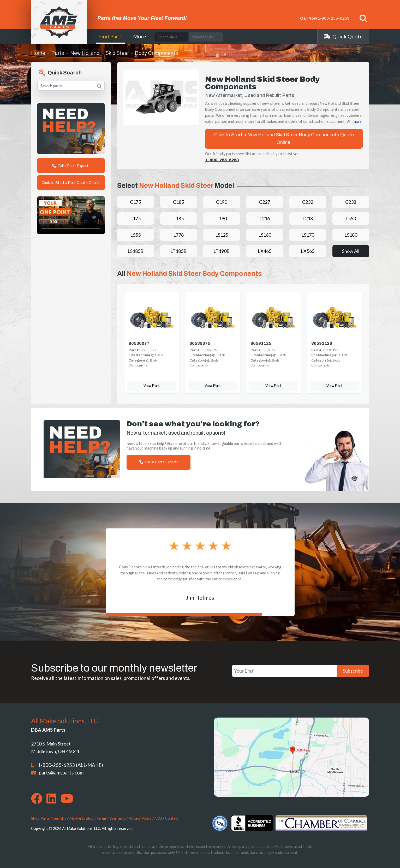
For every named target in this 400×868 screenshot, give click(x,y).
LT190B (222, 251)
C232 (308, 202)
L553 (351, 218)
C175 (135, 202)
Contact (172, 818)
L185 (178, 218)
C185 (178, 202)
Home (38, 53)
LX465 (265, 251)
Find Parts (111, 36)
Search (58, 818)
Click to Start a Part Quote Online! (71, 183)
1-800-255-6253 (334, 18)
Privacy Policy (140, 818)
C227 (265, 202)
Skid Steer (117, 53)
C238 (351, 202)
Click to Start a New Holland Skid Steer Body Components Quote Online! (284, 139)
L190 (222, 218)
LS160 (265, 235)
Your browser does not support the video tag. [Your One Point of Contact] (71, 215)
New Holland (85, 53)
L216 (265, 218)
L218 (308, 218)
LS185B (136, 251)
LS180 (351, 235)
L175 (135, 218)
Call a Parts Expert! (71, 166)
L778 (178, 235)
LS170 (308, 235)
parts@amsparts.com (61, 773)
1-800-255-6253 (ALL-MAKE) (70, 765)
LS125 (222, 235)
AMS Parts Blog (80, 818)
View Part (152, 386)
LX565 (308, 251)
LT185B (178, 251)
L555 (135, 235)
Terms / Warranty (111, 818)
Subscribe (353, 671)
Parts (58, 53)
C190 (222, 202)
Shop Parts (40, 818)
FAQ (158, 818)
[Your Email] (284, 671)
